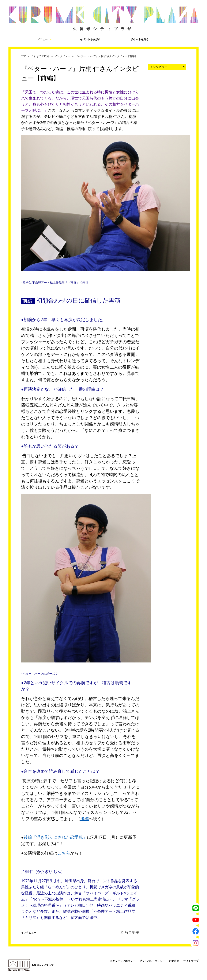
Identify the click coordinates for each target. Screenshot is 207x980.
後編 (84, 819)
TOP (24, 56)
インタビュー (62, 56)
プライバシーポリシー (152, 961)
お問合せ (174, 961)
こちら (64, 853)
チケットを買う (127, 39)
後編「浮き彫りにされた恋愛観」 (55, 837)
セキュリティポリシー (123, 961)
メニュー (30, 39)
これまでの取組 (40, 56)
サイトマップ (191, 961)
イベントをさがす (78, 39)
